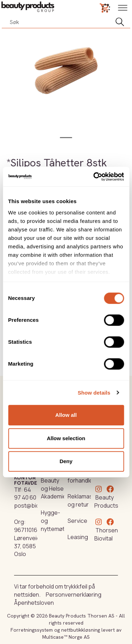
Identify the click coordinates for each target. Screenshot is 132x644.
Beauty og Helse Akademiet (55, 489)
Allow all (66, 415)
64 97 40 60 (25, 494)
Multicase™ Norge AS (66, 637)
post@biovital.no (36, 506)
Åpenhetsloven (34, 603)
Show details (94, 393)
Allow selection (66, 438)
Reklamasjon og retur (84, 500)
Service (77, 521)
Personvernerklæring (74, 595)
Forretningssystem (32, 630)
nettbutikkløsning (81, 630)
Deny (66, 461)
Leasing (78, 537)
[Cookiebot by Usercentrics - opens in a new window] (94, 177)
